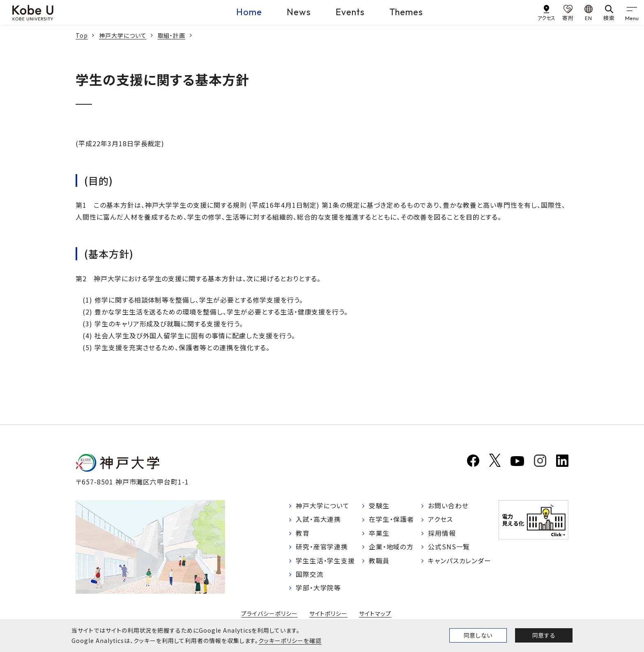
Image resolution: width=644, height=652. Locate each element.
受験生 (379, 506)
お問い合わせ (448, 506)
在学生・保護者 (392, 520)
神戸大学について (123, 35)
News (299, 12)
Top (82, 35)
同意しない (478, 635)
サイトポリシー (329, 615)
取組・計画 (172, 35)
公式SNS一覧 (449, 548)
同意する (544, 635)
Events (350, 12)
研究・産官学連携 (322, 548)
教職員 (379, 561)
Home (249, 12)
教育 (303, 534)
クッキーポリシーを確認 (290, 641)
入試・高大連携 (319, 520)
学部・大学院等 (319, 589)
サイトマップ (375, 615)
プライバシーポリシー (269, 615)
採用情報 (442, 534)
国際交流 (310, 575)
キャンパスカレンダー (460, 561)
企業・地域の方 (391, 548)
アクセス (440, 520)
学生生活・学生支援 (325, 561)
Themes (406, 12)
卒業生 (379, 534)
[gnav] (632, 12)
